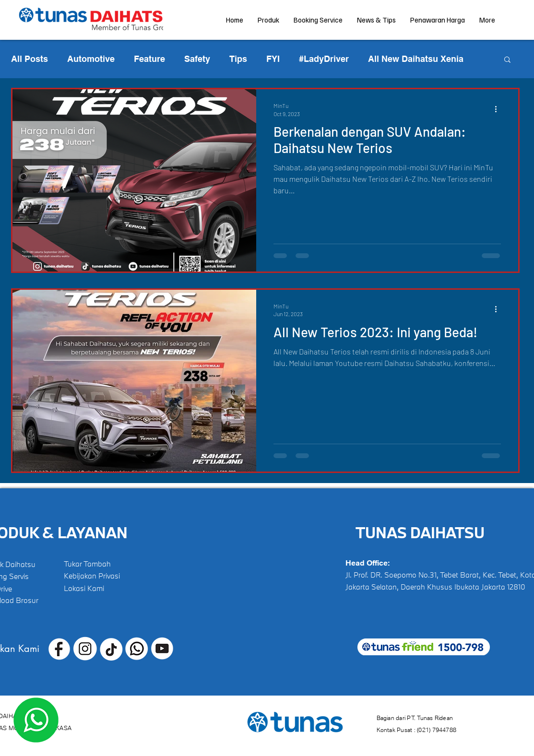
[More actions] (499, 109)
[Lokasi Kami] (93, 588)
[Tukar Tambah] (93, 564)
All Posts (30, 59)
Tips (238, 59)
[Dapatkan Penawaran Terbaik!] (36, 720)
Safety (197, 59)
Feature (149, 59)
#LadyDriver (324, 59)
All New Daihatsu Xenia (416, 59)
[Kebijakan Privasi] (93, 576)
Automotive (91, 59)
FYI (273, 59)
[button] (507, 60)
